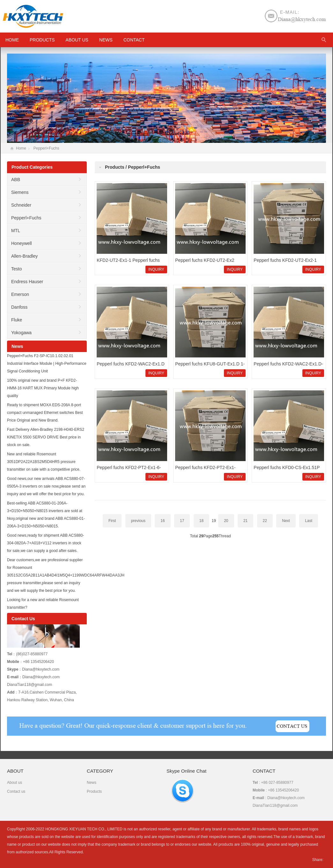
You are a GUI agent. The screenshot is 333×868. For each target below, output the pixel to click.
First (112, 521)
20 (226, 521)
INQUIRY (156, 269)
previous (138, 521)
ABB (16, 180)
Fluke (17, 320)
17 (182, 521)
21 (245, 521)
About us (77, 40)
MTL (16, 231)
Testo (16, 269)
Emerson (20, 294)
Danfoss (19, 307)
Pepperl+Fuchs (46, 148)
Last (309, 521)
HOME (12, 40)
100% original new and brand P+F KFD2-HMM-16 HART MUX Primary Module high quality (43, 388)
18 (201, 521)
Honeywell (22, 243)
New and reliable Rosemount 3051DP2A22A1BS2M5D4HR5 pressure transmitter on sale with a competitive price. (44, 462)
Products (42, 40)
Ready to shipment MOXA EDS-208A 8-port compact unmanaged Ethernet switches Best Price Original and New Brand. (45, 413)
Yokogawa (21, 333)
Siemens (20, 192)
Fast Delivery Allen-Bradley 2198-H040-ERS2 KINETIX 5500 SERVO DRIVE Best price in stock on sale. (46, 437)
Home (21, 148)
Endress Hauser (27, 282)
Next (286, 521)
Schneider (21, 205)
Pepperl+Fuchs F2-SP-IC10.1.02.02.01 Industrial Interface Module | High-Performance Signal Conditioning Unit (47, 364)
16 (163, 521)
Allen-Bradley (24, 256)
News (106, 40)
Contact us (16, 791)
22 (265, 521)
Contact (134, 40)
